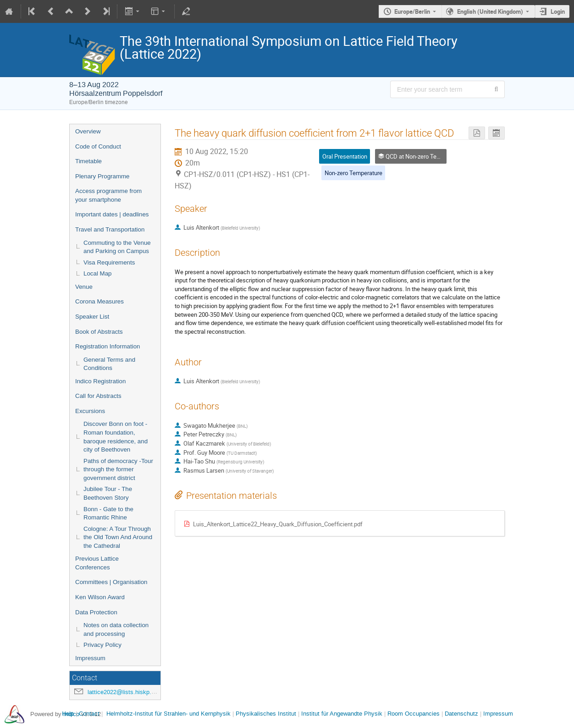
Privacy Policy (102, 645)
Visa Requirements (109, 262)
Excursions (90, 411)
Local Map (98, 273)
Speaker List (92, 317)
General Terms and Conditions (109, 364)
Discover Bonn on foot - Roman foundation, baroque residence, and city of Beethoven (116, 437)
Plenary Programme (102, 176)
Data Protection (96, 612)
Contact (89, 714)
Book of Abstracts (99, 332)
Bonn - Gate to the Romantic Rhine (108, 513)
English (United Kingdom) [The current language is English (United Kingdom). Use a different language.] (490, 11)
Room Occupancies (414, 714)
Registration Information (108, 346)
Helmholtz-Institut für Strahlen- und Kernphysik (168, 714)
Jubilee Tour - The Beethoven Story (108, 493)
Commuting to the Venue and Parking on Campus (117, 247)
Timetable (88, 161)
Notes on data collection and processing (116, 629)
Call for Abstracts (98, 396)
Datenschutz (461, 714)
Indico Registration (100, 381)
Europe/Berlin (412, 11)
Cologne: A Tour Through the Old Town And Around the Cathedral (118, 537)
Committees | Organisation (111, 582)
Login (558, 11)
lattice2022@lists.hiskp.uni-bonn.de (135, 692)
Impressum (90, 658)
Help (68, 714)
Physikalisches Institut (266, 714)
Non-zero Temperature (353, 173)
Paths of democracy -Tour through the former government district (118, 469)
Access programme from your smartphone (108, 195)
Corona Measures (99, 301)
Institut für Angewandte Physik (342, 714)
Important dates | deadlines (112, 214)
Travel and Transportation (110, 229)
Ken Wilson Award (100, 597)
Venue (84, 287)
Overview (88, 131)
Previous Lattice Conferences (97, 563)
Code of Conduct (98, 146)
